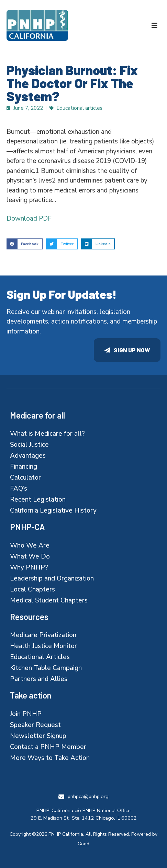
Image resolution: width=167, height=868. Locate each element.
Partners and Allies (39, 679)
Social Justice (29, 445)
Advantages (28, 456)
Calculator (25, 478)
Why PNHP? (29, 567)
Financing (24, 467)
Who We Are (30, 546)
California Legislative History (53, 511)
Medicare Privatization (43, 635)
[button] (154, 25)
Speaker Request (35, 725)
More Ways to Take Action (50, 758)
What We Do (30, 556)
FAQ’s (19, 489)
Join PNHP (26, 714)
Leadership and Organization (52, 578)
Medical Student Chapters (49, 600)
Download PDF (29, 219)
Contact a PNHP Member (48, 747)
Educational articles (79, 108)
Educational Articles (40, 657)
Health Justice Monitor (43, 646)
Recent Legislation (38, 500)
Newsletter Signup (38, 736)
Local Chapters (32, 589)
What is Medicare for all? (47, 434)
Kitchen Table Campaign (46, 668)
